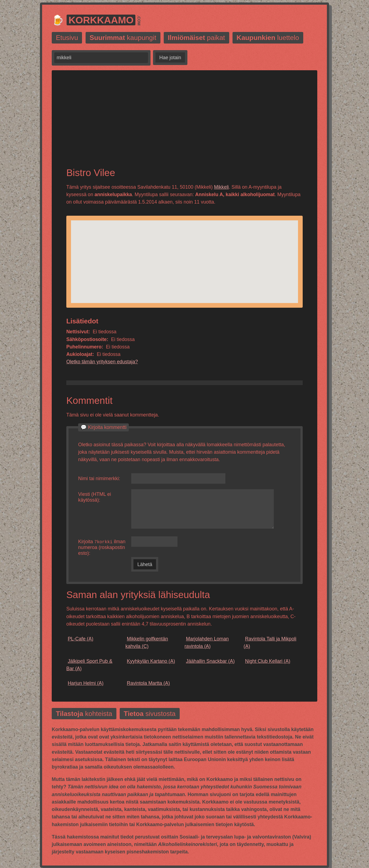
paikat (196, 38)
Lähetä (145, 565)
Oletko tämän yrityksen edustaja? (102, 362)
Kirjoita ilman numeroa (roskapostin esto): (102, 547)
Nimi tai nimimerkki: (99, 478)
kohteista (84, 714)
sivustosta (150, 714)
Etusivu (67, 38)
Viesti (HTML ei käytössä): (95, 497)
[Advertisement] (184, 123)
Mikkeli (222, 187)
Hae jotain (170, 58)
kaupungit (123, 38)
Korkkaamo (101, 20)
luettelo (268, 38)
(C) (147, 643)
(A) (80, 639)
